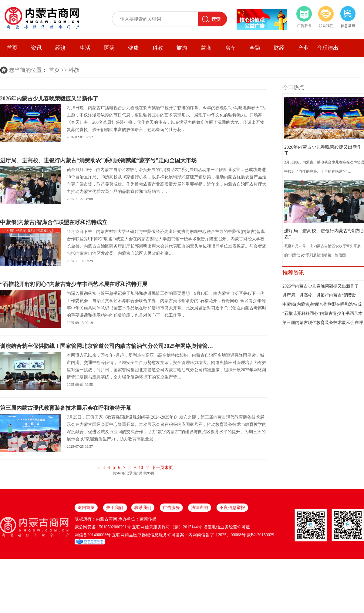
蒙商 (206, 48)
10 (141, 468)
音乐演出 (328, 48)
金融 (255, 48)
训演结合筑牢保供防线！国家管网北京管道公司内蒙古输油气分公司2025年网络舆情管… (106, 346)
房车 (231, 48)
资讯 (36, 48)
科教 (158, 48)
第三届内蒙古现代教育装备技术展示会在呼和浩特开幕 (66, 408)
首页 (12, 48)
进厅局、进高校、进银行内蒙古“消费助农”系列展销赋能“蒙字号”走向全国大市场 (98, 160)
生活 (85, 48)
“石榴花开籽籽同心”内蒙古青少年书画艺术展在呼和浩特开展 (74, 284)
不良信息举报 (39, 508)
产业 (303, 48)
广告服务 (304, 26)
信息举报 (348, 26)
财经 (279, 48)
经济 (61, 48)
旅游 (182, 48)
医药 (109, 48)
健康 (133, 48)
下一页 (158, 468)
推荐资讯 (293, 273)
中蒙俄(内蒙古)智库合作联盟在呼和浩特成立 (54, 222)
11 (148, 468)
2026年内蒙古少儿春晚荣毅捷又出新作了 (49, 99)
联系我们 (326, 26)
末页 (169, 468)
